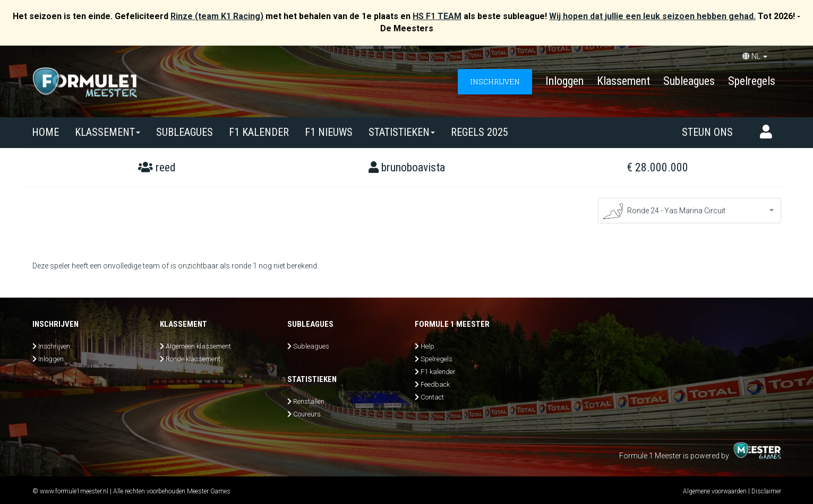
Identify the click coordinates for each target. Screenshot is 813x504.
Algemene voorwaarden (715, 491)
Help (427, 346)
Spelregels (752, 81)
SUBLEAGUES (185, 132)
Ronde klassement (193, 359)
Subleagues (689, 81)
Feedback (435, 384)
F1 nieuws (329, 132)
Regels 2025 (480, 132)
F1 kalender (259, 132)
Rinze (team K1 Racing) (217, 16)
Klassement (623, 81)
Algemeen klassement (198, 346)
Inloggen (564, 81)
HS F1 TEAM (437, 16)
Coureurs (307, 414)
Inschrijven (54, 346)
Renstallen (309, 401)
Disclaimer (766, 491)
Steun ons (707, 132)
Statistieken (402, 132)
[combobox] (690, 211)
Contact (432, 397)
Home (45, 132)
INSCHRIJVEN (495, 81)
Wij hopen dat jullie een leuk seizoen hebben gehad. (652, 16)
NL (755, 56)
